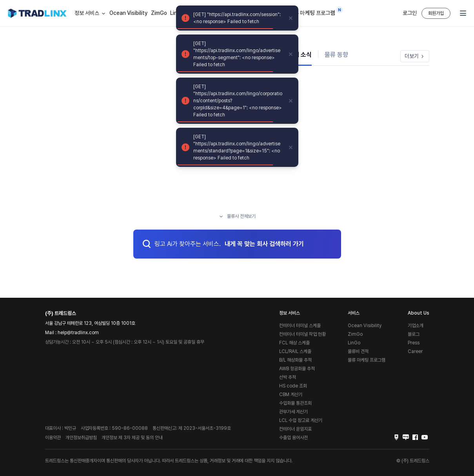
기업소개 (416, 326)
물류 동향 (336, 55)
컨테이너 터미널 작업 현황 (302, 334)
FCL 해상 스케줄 (294, 343)
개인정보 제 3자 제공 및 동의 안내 (132, 438)
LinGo (354, 343)
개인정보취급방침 (81, 438)
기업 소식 (300, 55)
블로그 (414, 334)
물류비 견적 (358, 351)
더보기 (415, 56)
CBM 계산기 (291, 395)
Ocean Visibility (129, 13)
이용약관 (53, 438)
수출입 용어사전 (293, 438)
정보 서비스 (90, 13)
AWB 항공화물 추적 (297, 369)
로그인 (410, 13)
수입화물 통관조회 (295, 403)
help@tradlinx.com (78, 333)
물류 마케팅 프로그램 (312, 11)
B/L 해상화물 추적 (295, 360)
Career (415, 351)
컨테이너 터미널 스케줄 (300, 326)
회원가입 (436, 13)
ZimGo (159, 13)
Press (414, 343)
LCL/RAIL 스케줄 (295, 351)
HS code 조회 (293, 386)
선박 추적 (288, 377)
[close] (291, 18)
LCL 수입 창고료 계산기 (301, 420)
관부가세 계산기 (293, 412)
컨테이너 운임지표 (295, 429)
